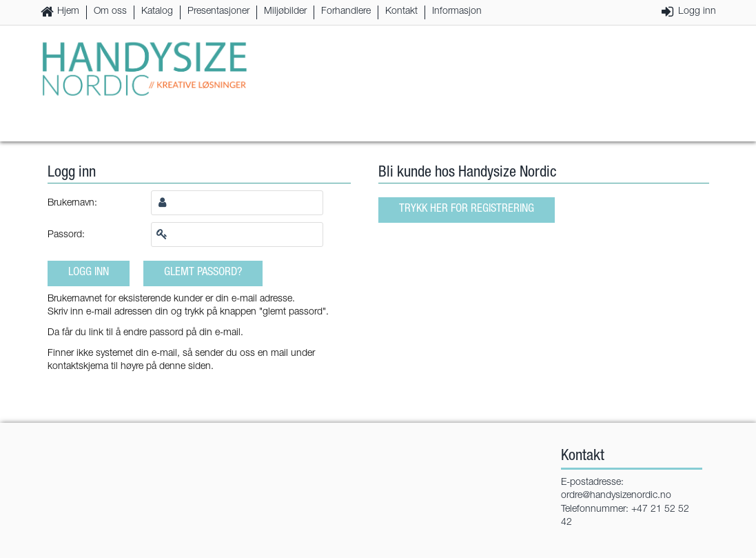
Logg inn (697, 12)
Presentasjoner (218, 12)
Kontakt (401, 12)
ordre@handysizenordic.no (616, 496)
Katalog (157, 12)
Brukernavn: (72, 203)
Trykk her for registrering (467, 209)
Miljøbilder (285, 12)
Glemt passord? (203, 273)
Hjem (68, 12)
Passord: (66, 235)
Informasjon (457, 12)
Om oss (110, 12)
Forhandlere (346, 12)
